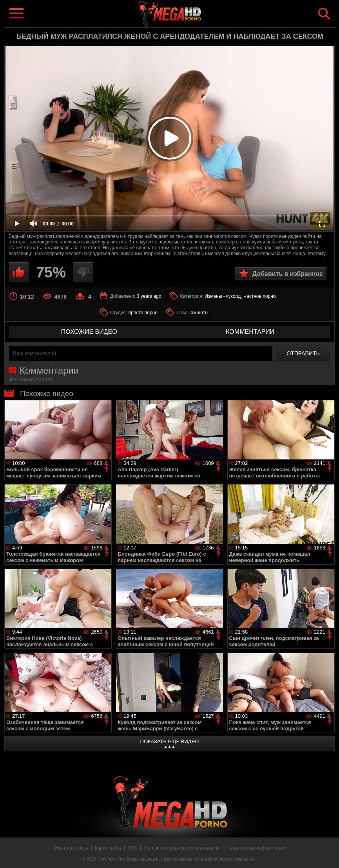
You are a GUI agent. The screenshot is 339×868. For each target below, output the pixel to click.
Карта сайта (108, 848)
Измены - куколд (223, 296)
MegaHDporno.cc (182, 13)
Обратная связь (71, 848)
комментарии (250, 332)
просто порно (143, 313)
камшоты (199, 313)
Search (324, 14)
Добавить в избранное (288, 274)
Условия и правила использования (182, 848)
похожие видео (89, 332)
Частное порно (260, 296)
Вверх (327, 854)
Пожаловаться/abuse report (256, 848)
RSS (133, 848)
